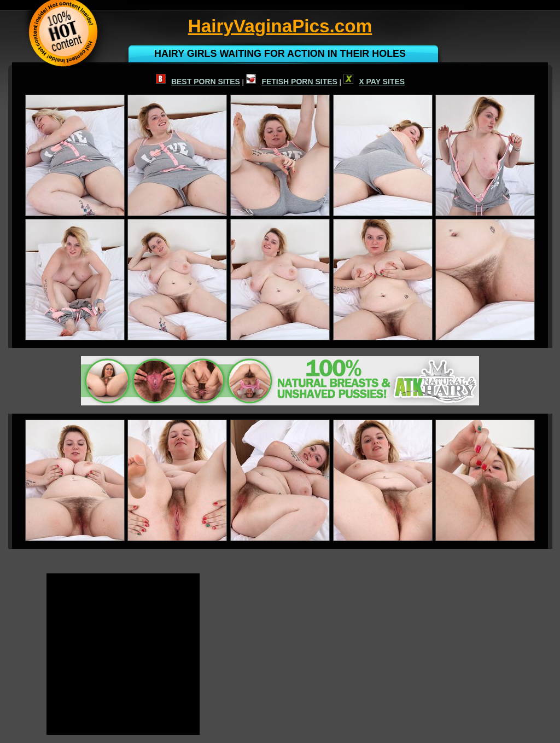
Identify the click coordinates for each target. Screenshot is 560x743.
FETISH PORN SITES (291, 82)
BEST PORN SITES (198, 82)
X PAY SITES (374, 82)
